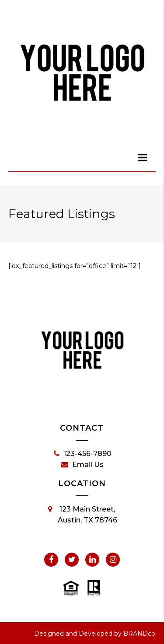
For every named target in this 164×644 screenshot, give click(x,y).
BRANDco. (140, 634)
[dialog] (143, 157)
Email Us (82, 465)
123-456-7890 (83, 454)
